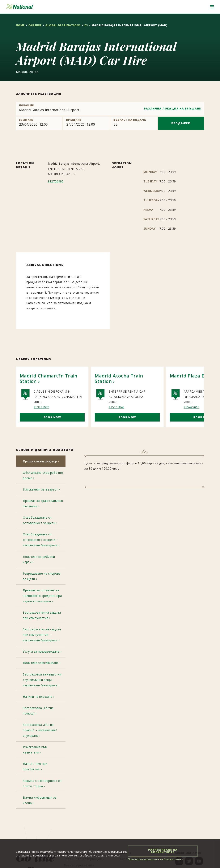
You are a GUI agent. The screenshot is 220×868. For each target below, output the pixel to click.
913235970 (41, 407)
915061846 (116, 407)
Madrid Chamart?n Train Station (49, 378)
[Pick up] (39, 123)
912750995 (56, 181)
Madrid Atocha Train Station (119, 378)
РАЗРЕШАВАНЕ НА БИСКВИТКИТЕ (163, 851)
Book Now (52, 417)
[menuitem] (84, 787)
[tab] (41, 462)
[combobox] (110, 109)
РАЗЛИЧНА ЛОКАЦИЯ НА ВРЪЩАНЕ (173, 109)
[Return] (86, 123)
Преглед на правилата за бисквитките (152, 859)
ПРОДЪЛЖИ (181, 123)
